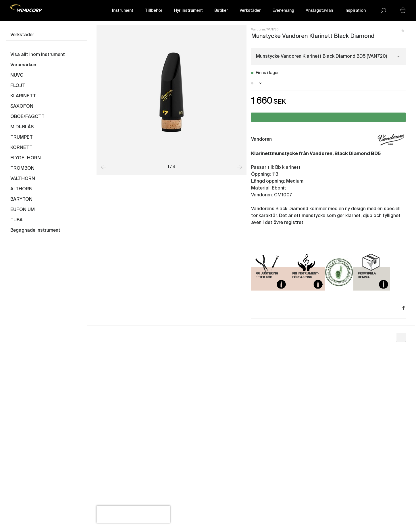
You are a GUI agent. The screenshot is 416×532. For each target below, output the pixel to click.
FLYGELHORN (26, 158)
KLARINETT (23, 96)
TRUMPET (22, 138)
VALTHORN (23, 179)
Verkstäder (250, 11)
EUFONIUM (23, 210)
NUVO (17, 76)
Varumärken (23, 65)
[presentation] (133, 514)
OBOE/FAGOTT (27, 117)
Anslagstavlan (319, 11)
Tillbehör (154, 11)
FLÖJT (18, 86)
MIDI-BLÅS (22, 127)
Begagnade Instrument (35, 231)
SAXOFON (22, 107)
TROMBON (22, 169)
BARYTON (21, 200)
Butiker (221, 11)
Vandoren (258, 30)
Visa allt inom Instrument (38, 55)
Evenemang (283, 11)
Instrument (123, 11)
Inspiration (355, 11)
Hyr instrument (188, 11)
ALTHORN (21, 189)
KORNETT (21, 148)
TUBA (17, 220)
